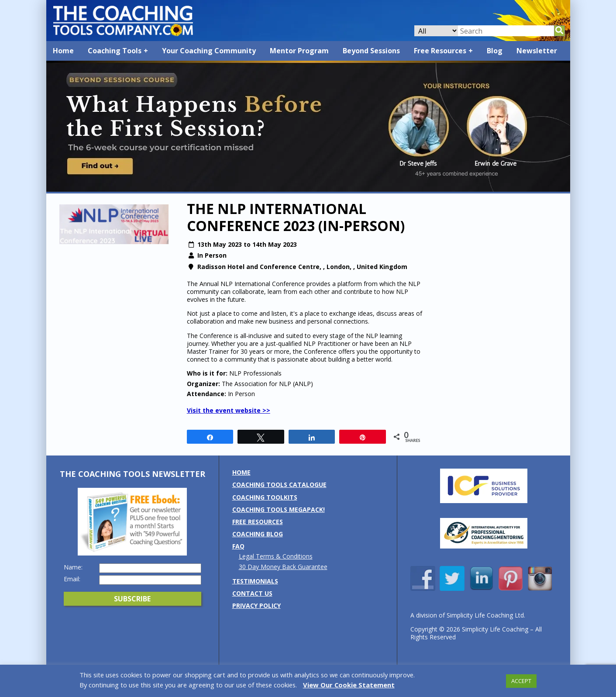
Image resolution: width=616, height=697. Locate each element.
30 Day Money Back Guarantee (283, 567)
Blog (495, 51)
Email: (72, 579)
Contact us (252, 593)
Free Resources (440, 51)
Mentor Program (299, 51)
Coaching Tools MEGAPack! (279, 509)
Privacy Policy (256, 606)
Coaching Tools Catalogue (279, 485)
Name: (73, 567)
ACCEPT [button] (521, 681)
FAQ (238, 546)
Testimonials (255, 581)
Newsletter (537, 51)
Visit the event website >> (229, 410)
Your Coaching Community (209, 51)
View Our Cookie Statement (349, 685)
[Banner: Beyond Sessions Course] (308, 189)
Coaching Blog (258, 534)
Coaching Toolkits (265, 497)
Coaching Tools (115, 51)
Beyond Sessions (371, 51)
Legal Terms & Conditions (276, 556)
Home (63, 51)
